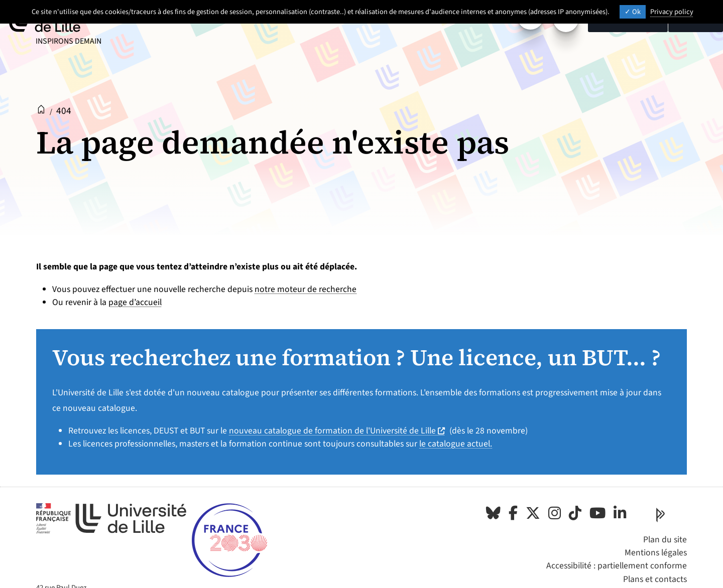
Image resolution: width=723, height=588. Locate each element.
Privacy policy (672, 12)
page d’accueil (135, 302)
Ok (633, 12)
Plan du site (665, 540)
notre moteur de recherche (306, 289)
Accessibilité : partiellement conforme (617, 566)
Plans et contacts (655, 579)
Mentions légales (656, 553)
